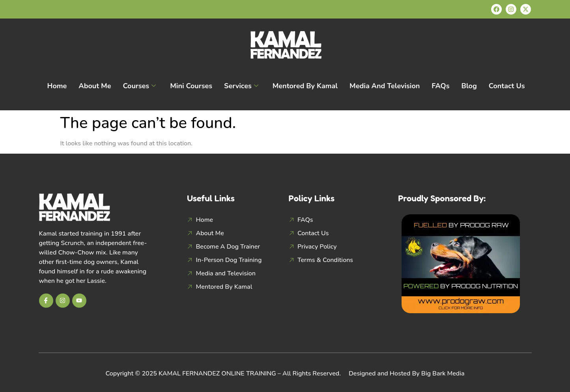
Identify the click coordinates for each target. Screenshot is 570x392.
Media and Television (385, 86)
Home (57, 86)
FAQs (440, 86)
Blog (469, 86)
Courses (139, 86)
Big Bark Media (443, 373)
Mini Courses (191, 86)
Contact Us (507, 86)
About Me (95, 86)
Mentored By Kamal (305, 86)
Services (241, 86)
